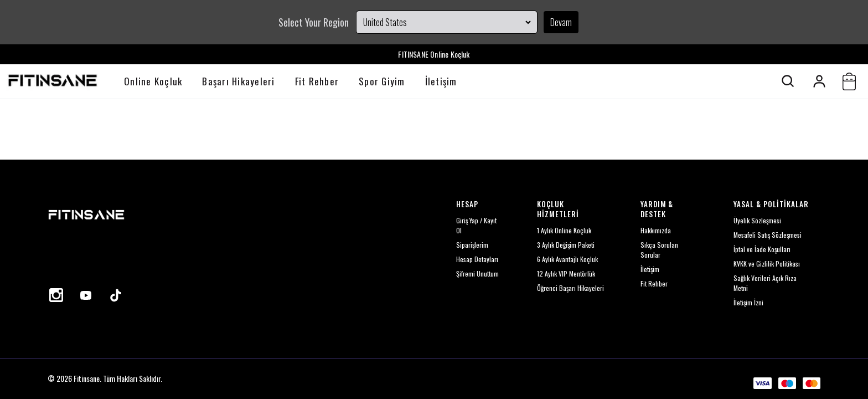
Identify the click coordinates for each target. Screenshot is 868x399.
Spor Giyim (382, 81)
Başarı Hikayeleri (238, 81)
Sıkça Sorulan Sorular (659, 250)
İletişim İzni (748, 302)
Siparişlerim (472, 245)
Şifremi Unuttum (477, 273)
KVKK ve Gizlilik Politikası (767, 264)
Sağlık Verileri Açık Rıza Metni (765, 283)
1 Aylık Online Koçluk (564, 230)
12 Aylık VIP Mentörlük (566, 273)
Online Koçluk (153, 81)
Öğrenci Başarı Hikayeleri (570, 288)
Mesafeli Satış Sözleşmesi (768, 235)
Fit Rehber (317, 81)
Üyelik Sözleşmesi (757, 220)
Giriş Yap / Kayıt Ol (476, 225)
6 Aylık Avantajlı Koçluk (567, 259)
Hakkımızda (656, 230)
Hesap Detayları (477, 259)
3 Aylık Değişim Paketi (566, 245)
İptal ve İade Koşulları (762, 249)
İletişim (441, 81)
